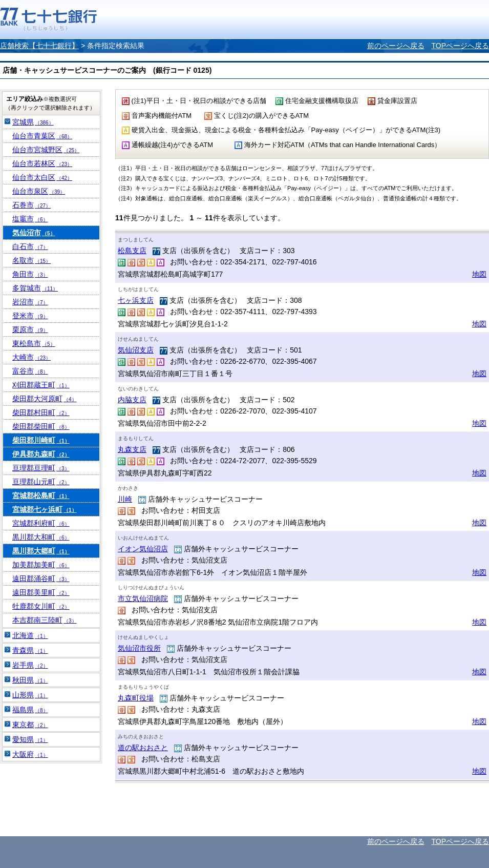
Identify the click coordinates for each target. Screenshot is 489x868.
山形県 (30, 695)
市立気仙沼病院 (143, 598)
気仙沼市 (34, 233)
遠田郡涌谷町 (41, 578)
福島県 (30, 710)
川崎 (125, 499)
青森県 (30, 650)
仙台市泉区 (39, 191)
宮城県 (33, 122)
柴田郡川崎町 (41, 440)
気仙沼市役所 (139, 648)
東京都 (30, 725)
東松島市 (34, 343)
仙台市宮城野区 (46, 150)
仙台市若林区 (42, 163)
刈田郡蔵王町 (41, 385)
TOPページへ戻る (460, 46)
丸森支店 (132, 449)
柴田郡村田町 (41, 412)
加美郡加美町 (41, 565)
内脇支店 (132, 400)
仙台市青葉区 (42, 136)
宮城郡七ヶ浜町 (45, 509)
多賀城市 (35, 288)
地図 (479, 274)
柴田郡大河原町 (45, 399)
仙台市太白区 (42, 177)
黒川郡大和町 (41, 537)
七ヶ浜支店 (136, 300)
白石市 (30, 246)
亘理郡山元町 (41, 482)
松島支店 (132, 251)
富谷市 (30, 371)
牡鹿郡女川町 (41, 606)
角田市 (30, 274)
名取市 (31, 260)
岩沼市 (30, 302)
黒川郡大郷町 (41, 551)
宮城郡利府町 (41, 523)
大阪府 (30, 754)
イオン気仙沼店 (143, 549)
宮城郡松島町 (41, 495)
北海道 (30, 635)
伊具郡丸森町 (41, 454)
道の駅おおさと (143, 748)
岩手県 (30, 665)
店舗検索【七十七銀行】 (39, 46)
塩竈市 (30, 219)
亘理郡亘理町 (41, 468)
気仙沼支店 (136, 350)
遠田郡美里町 (41, 592)
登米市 (30, 316)
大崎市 (31, 357)
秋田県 (30, 680)
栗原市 (30, 329)
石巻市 (31, 205)
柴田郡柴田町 (41, 426)
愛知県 (30, 739)
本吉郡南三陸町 (45, 620)
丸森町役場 (136, 698)
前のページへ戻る (396, 46)
